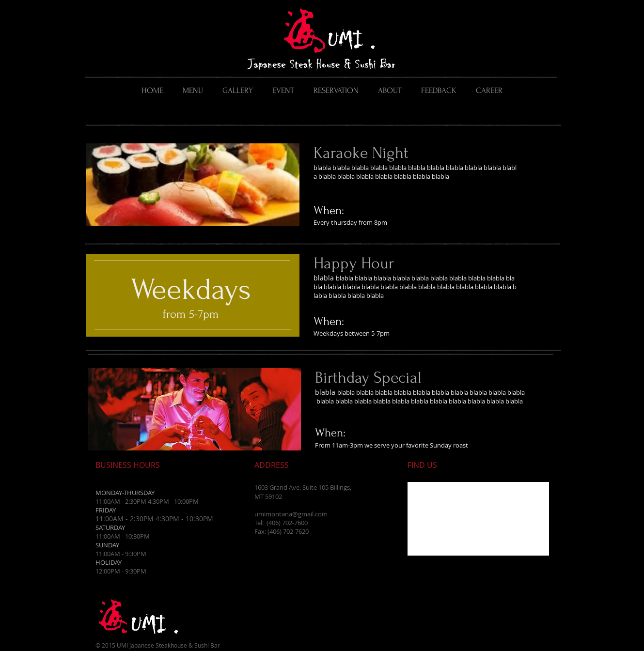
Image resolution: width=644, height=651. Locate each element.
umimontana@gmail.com (291, 514)
